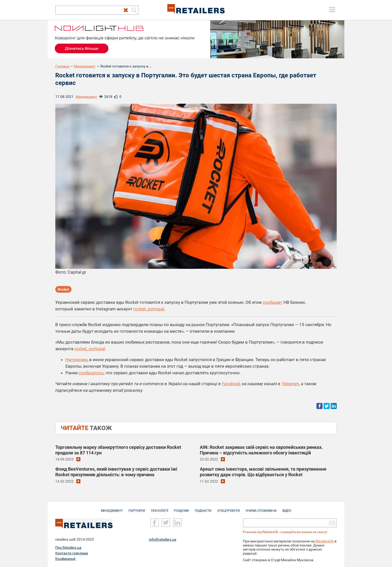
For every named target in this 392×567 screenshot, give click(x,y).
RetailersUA (325, 541)
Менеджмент (85, 66)
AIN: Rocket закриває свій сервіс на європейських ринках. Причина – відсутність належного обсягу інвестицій (261, 450)
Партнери (137, 508)
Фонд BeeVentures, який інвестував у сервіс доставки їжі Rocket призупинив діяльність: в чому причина (116, 472)
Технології (159, 508)
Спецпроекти (229, 508)
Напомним (76, 360)
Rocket (63, 289)
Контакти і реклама (72, 553)
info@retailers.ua (163, 539)
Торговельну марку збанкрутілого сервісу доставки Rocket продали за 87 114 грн (118, 450)
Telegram (290, 384)
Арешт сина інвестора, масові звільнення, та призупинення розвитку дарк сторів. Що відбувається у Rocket (263, 472)
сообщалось (91, 373)
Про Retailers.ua (68, 547)
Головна (62, 66)
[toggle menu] (332, 10)
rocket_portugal (90, 349)
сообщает (273, 302)
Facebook (231, 384)
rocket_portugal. (149, 309)
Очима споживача (261, 508)
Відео (287, 508)
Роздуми (181, 508)
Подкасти (203, 508)
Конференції (65, 559)
